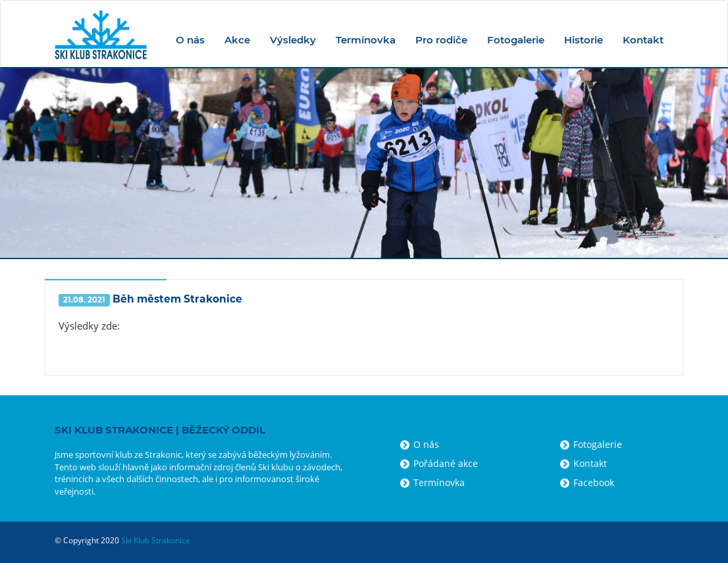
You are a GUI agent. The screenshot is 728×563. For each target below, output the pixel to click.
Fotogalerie (516, 40)
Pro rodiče (441, 40)
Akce (237, 40)
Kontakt (643, 40)
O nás (190, 40)
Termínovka (366, 40)
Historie (584, 40)
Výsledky (293, 40)
